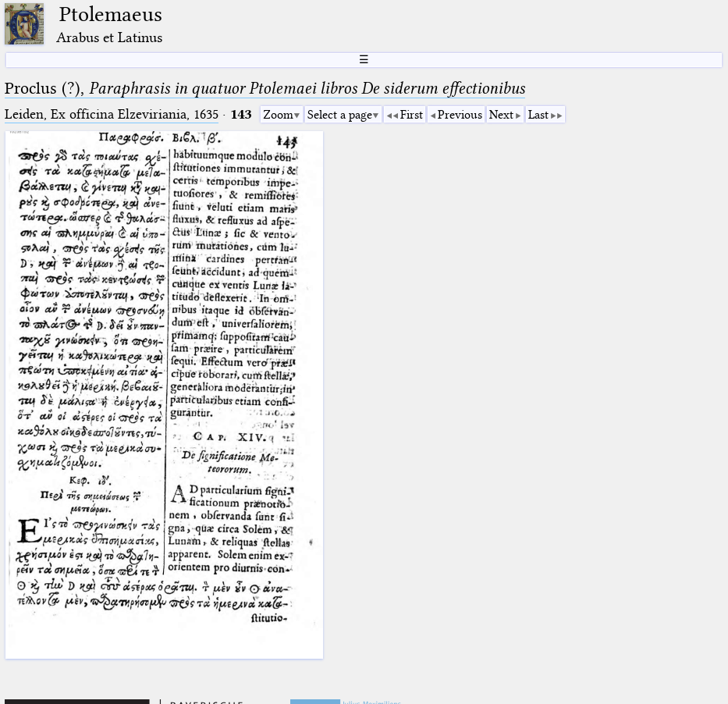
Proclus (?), (265, 88)
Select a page (340, 115)
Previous (460, 115)
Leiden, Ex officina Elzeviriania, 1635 (112, 114)
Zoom (278, 115)
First (412, 115)
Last (538, 115)
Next (501, 115)
